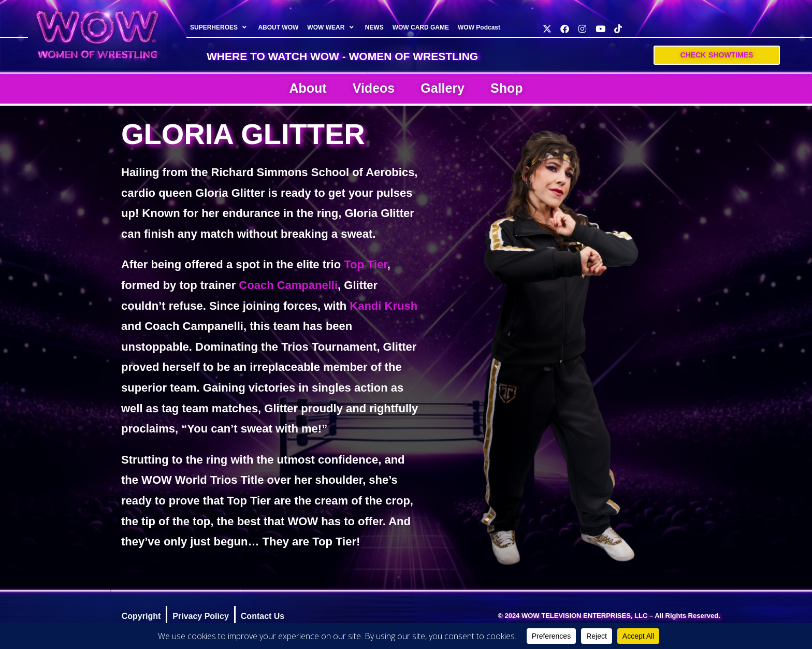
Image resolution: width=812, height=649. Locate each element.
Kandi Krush (383, 306)
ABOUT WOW (279, 27)
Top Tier (366, 264)
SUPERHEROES (220, 27)
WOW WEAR (332, 27)
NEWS (374, 27)
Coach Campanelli (288, 285)
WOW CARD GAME (421, 27)
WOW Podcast (479, 27)
